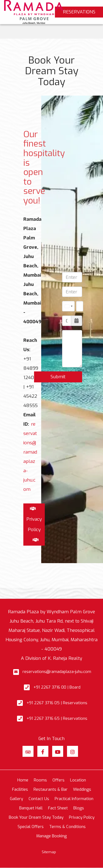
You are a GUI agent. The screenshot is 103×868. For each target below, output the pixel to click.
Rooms (40, 780)
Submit (58, 377)
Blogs (79, 808)
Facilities (20, 789)
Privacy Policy (82, 817)
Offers (59, 780)
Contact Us (39, 799)
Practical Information (74, 799)
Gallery (16, 799)
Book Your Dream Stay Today (36, 817)
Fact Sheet (58, 808)
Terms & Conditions (67, 827)
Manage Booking (51, 836)
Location (78, 780)
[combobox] (68, 306)
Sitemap (49, 852)
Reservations (79, 12)
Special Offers (31, 827)
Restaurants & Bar (51, 789)
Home (23, 780)
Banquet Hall (31, 808)
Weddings (82, 789)
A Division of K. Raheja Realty (51, 658)
